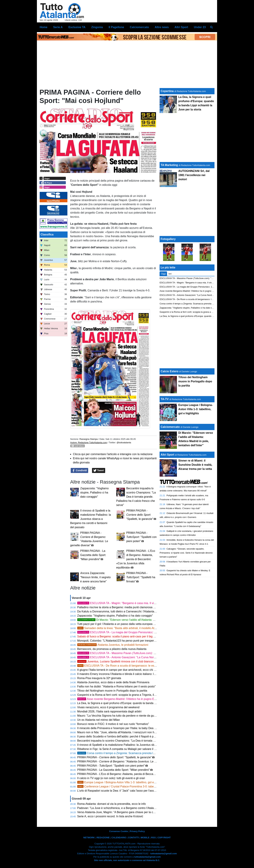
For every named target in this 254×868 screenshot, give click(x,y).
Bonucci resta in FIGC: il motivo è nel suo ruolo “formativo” (113, 724)
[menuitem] (212, 27)
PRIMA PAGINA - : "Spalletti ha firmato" (141, 577)
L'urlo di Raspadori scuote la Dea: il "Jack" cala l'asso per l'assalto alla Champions (128, 791)
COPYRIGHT (164, 838)
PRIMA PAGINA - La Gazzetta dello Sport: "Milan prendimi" (93, 555)
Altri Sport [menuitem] (181, 27)
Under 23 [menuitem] (200, 27)
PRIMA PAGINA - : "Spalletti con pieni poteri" (141, 537)
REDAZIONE (103, 838)
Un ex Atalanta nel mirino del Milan (99, 720)
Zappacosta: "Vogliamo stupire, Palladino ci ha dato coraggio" (94, 493)
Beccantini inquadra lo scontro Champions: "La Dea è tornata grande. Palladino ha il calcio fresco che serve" (136, 497)
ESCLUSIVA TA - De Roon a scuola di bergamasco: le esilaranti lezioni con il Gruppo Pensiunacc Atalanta (146, 666)
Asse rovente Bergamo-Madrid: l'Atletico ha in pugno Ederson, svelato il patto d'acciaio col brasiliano (144, 699)
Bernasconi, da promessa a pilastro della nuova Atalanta (112, 649)
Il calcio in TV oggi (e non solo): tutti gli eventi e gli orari (111, 778)
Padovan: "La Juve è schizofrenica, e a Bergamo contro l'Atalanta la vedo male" (126, 808)
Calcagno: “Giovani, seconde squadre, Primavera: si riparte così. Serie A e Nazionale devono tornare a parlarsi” (186, 553)
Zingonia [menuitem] (97, 27)
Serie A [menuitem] (58, 27)
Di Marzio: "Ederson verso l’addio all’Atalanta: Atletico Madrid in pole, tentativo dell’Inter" (141, 620)
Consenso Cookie (119, 831)
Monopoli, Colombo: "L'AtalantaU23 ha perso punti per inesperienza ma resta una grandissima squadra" (141, 641)
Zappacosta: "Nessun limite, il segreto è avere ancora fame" (95, 577)
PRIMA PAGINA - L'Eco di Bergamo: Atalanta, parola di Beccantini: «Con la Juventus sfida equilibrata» (136, 559)
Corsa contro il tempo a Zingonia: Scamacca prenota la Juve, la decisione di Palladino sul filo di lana (144, 753)
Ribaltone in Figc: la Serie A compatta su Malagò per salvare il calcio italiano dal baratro (131, 749)
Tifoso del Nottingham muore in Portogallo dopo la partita (112, 691)
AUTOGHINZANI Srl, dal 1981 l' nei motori (194, 175)
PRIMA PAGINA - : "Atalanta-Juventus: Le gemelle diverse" (126, 761)
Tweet (99, 471)
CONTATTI (133, 838)
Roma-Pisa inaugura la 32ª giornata (99, 678)
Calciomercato (170, 427)
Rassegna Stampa (88, 439)
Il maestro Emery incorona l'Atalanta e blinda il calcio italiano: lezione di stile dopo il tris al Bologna (138, 674)
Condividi (80, 471)
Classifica (47, 234)
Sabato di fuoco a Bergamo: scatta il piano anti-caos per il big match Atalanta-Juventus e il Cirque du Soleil (143, 636)
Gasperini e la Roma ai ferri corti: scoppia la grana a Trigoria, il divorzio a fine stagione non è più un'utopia (142, 695)
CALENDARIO (119, 838)
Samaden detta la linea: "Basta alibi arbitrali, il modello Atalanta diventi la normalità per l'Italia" (138, 628)
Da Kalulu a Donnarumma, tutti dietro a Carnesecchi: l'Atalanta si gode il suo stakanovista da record (139, 611)
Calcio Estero (169, 371)
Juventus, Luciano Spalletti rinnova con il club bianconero (118, 661)
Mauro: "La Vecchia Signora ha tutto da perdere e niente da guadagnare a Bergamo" (129, 716)
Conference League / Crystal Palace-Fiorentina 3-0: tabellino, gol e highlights (128, 786)
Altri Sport (167, 455)
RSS (153, 838)
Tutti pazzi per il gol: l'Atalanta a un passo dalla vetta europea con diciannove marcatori (131, 624)
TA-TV (165, 399)
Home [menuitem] (43, 27)
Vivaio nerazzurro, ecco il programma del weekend (108, 707)
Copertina (167, 91)
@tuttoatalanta (124, 443)
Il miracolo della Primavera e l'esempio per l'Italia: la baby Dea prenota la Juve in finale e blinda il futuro (141, 728)
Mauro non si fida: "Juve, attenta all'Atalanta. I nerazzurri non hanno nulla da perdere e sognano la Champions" (145, 732)
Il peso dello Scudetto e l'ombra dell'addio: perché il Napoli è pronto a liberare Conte (129, 736)
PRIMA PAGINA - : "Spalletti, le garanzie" (140, 515)
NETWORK (89, 838)
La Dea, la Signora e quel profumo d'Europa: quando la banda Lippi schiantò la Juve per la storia (137, 703)
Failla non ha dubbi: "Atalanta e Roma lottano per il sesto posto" (117, 686)
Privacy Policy (137, 831)
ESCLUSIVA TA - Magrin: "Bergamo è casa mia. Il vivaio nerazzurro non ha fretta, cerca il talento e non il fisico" (152, 603)
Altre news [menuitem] (162, 27)
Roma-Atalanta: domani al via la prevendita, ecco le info (112, 804)
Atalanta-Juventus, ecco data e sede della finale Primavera (113, 682)
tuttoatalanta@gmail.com (164, 854)
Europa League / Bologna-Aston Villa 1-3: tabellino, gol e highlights (122, 782)
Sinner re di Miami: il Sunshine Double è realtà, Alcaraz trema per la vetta (195, 465)
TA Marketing (169, 165)
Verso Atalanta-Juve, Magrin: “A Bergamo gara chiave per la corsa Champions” (126, 812)
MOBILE (145, 838)
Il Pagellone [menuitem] (116, 27)
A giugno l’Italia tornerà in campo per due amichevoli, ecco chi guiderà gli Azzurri (126, 670)
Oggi (163, 274)
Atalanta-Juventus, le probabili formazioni (113, 645)
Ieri (170, 274)
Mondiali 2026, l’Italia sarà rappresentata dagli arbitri (109, 711)
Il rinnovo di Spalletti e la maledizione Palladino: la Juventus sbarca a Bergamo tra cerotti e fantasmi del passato (91, 519)
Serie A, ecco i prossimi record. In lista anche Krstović (111, 816)
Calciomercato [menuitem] (139, 27)
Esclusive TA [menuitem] (77, 27)
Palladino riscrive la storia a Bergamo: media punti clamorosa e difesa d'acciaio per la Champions (137, 607)
